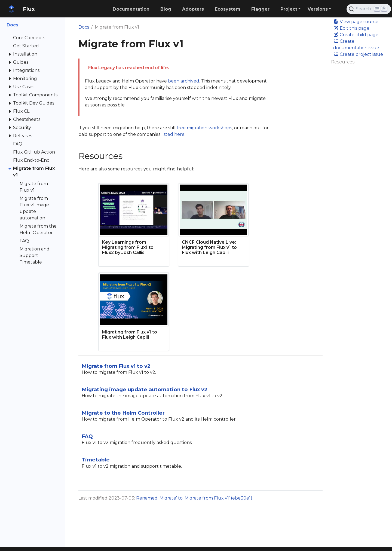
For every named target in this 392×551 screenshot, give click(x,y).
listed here (173, 134)
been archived (184, 81)
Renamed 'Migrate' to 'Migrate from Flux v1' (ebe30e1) (194, 498)
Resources (343, 62)
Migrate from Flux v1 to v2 (116, 366)
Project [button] (289, 9)
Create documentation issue (356, 45)
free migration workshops (204, 128)
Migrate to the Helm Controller (123, 413)
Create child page (356, 35)
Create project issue (358, 54)
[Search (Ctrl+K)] (369, 9)
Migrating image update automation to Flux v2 (145, 389)
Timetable (96, 460)
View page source (356, 22)
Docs (84, 27)
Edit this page (351, 28)
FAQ (87, 436)
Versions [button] (318, 9)
